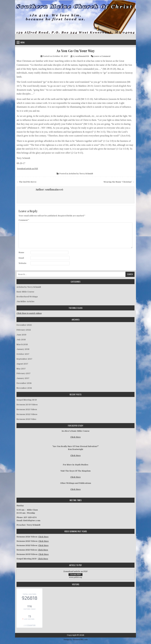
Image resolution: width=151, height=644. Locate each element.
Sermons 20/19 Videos (27, 405)
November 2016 (24, 388)
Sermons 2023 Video (26, 419)
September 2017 (24, 359)
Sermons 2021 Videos (27, 409)
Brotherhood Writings (27, 297)
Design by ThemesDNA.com (76, 640)
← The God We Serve (26, 182)
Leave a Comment (102, 56)
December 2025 (24, 325)
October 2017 (23, 354)
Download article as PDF (28, 169)
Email (21, 258)
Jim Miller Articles (25, 301)
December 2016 (24, 383)
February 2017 (24, 373)
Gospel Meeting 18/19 (27, 400)
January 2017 (23, 378)
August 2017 (22, 364)
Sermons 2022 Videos (27, 414)
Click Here (75, 437)
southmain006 (82, 56)
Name (21, 252)
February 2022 (24, 330)
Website (22, 263)
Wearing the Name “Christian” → (119, 182)
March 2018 (22, 344)
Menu (23, 42)
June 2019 (21, 335)
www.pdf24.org (75, 577)
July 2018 (21, 340)
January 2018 (23, 349)
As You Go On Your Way (76, 51)
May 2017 (21, 369)
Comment (24, 220)
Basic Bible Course (25, 292)
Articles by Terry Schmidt (81, 174)
